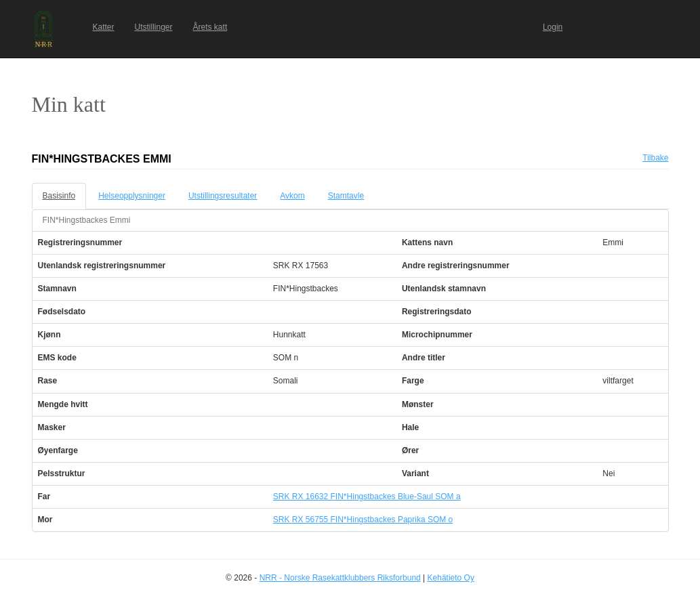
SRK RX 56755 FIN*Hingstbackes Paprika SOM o (363, 520)
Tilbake (655, 158)
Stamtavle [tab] (346, 196)
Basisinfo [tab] (59, 196)
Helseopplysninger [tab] (132, 196)
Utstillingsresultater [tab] (223, 196)
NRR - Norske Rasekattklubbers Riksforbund (340, 578)
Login (553, 27)
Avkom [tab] (292, 196)
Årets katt (210, 27)
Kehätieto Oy (451, 578)
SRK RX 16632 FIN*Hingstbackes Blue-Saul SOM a (367, 497)
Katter (104, 27)
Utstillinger (154, 27)
